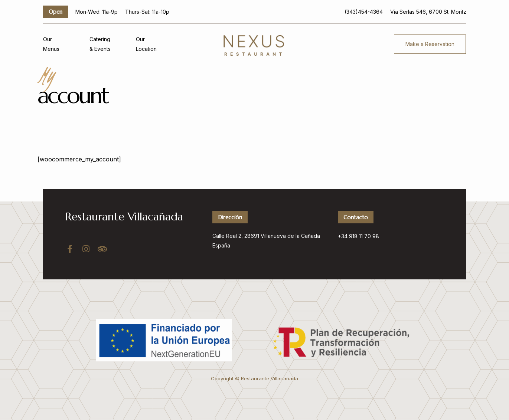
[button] (430, 44)
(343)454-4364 (364, 12)
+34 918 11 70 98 (358, 236)
